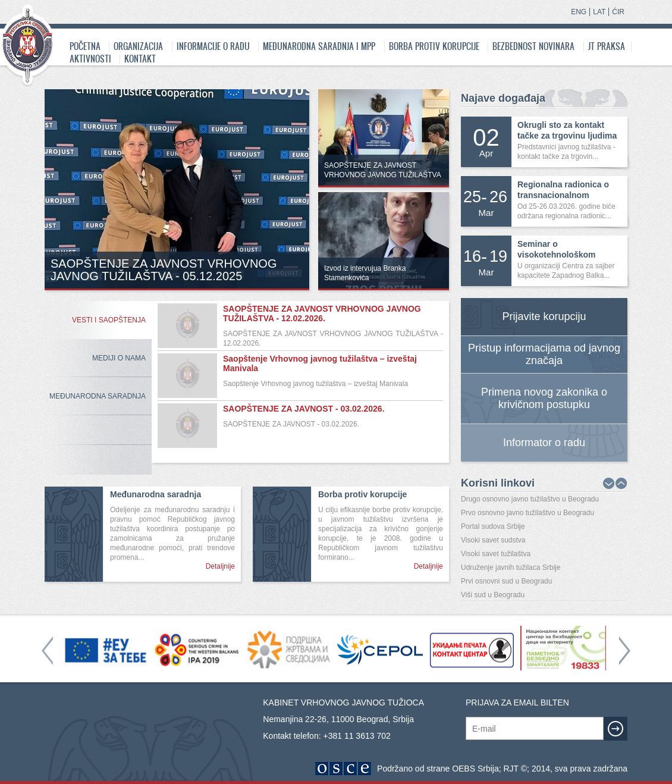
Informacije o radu (213, 46)
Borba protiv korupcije (434, 46)
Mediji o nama (119, 358)
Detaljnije (220, 566)
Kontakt (140, 59)
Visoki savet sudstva (493, 540)
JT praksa (607, 46)
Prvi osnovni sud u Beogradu (506, 581)
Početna (85, 46)
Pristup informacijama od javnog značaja (544, 354)
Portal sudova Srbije (493, 526)
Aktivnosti (90, 59)
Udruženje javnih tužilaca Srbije (511, 567)
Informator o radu (544, 443)
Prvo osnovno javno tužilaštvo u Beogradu (527, 513)
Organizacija (138, 46)
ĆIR (618, 12)
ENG (579, 12)
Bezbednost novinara (533, 46)
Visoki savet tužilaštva (496, 554)
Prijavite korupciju (544, 316)
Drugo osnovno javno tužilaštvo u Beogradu (530, 499)
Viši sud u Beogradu (493, 595)
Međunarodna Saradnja (98, 396)
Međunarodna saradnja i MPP (319, 46)
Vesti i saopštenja (109, 320)
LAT (599, 12)
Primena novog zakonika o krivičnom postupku (544, 398)
